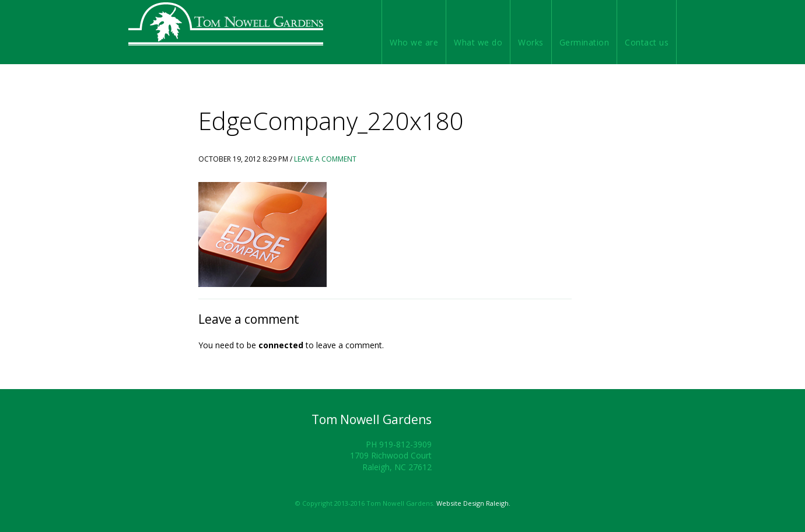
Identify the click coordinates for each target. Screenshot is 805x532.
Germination (584, 42)
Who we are (414, 42)
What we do (478, 42)
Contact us (647, 42)
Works (531, 42)
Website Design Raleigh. (473, 503)
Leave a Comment (325, 159)
